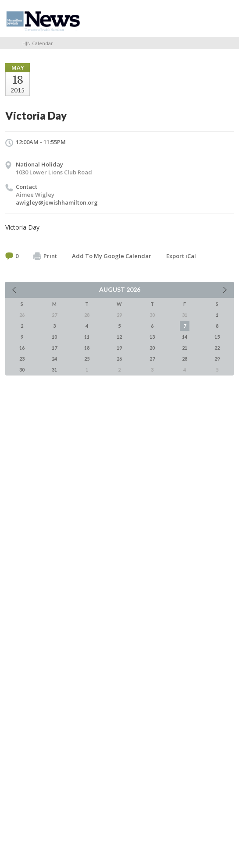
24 (54, 359)
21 (185, 348)
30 (22, 370)
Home (8, 43)
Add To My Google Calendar (112, 256)
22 (217, 348)
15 (217, 337)
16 (22, 348)
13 (152, 337)
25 (87, 359)
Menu (224, 18)
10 (54, 337)
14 (185, 337)
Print (45, 256)
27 (152, 359)
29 (217, 359)
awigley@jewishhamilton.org (57, 202)
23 (22, 359)
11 (87, 337)
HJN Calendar (38, 43)
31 (54, 370)
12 (119, 337)
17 (54, 348)
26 (119, 359)
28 (185, 359)
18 (87, 348)
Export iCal (181, 256)
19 (119, 348)
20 (152, 348)
